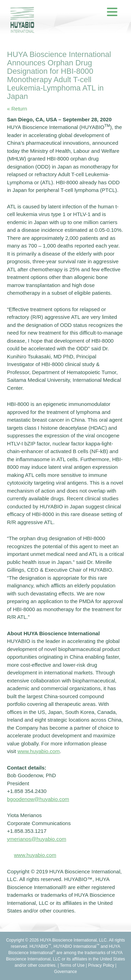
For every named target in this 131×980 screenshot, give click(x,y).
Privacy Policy (101, 965)
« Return (17, 109)
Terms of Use (72, 965)
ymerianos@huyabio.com (37, 839)
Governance (65, 972)
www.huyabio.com (35, 855)
